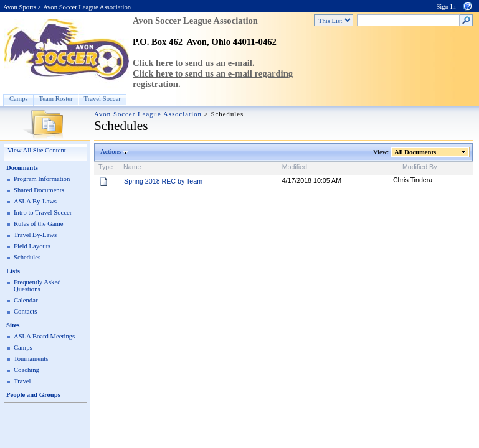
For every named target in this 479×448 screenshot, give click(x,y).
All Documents (415, 152)
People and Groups (33, 395)
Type (106, 167)
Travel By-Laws (35, 235)
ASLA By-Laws (35, 201)
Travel (22, 381)
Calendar (26, 300)
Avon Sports (20, 7)
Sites (13, 325)
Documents (22, 168)
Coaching (26, 370)
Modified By (420, 167)
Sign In (446, 7)
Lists (13, 271)
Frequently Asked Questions (37, 286)
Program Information (42, 179)
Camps (19, 99)
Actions (111, 152)
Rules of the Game (39, 224)
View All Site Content (37, 150)
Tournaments (31, 359)
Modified (295, 167)
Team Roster (56, 99)
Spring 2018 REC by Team (163, 181)
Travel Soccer (102, 99)
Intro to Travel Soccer (43, 212)
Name (132, 167)
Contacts (25, 311)
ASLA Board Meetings (44, 336)
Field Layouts (32, 246)
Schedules (27, 257)
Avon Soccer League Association (87, 7)
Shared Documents (39, 190)
